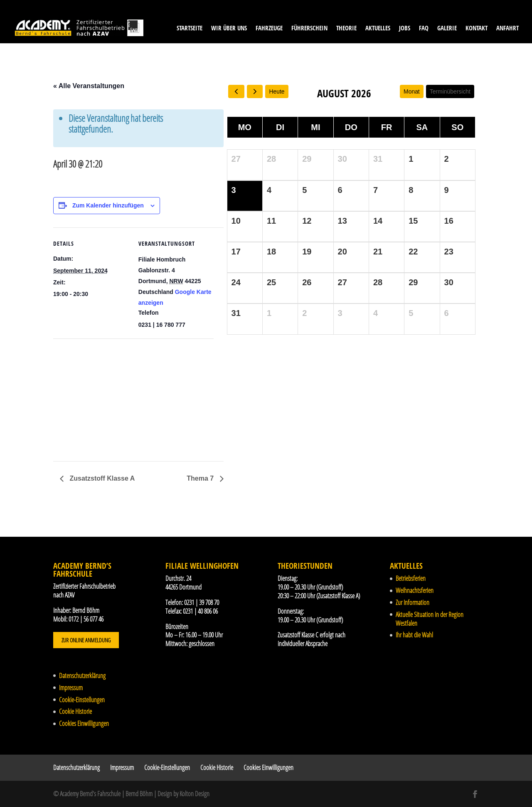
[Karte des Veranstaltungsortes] (97, 396)
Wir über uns (229, 28)
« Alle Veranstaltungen (89, 86)
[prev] (236, 92)
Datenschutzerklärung (82, 676)
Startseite (190, 28)
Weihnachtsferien (415, 590)
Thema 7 (201, 478)
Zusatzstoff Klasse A (101, 478)
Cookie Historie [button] (75, 711)
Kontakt (477, 28)
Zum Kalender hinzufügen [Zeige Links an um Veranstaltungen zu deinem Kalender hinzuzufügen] (108, 205)
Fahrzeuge (269, 28)
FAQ (424, 28)
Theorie (346, 28)
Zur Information (413, 602)
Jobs (405, 28)
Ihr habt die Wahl (414, 635)
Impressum (71, 688)
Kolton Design (195, 794)
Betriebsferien (411, 578)
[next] (255, 92)
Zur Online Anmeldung (86, 640)
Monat (411, 91)
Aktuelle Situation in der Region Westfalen (430, 619)
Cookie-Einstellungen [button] (82, 700)
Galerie (447, 28)
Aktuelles (378, 28)
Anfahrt (507, 28)
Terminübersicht (450, 91)
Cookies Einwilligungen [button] (84, 723)
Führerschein (309, 28)
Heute (277, 91)
